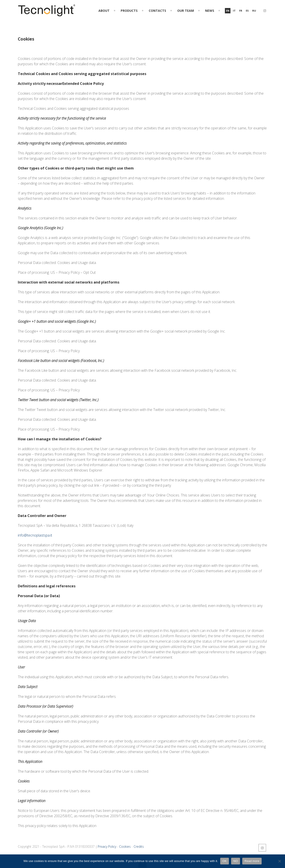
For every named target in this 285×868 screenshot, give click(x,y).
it (234, 11)
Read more (252, 861)
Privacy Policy (107, 847)
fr (241, 11)
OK (225, 861)
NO (236, 861)
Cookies (125, 847)
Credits (139, 847)
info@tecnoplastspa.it (35, 535)
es (247, 11)
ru (254, 11)
